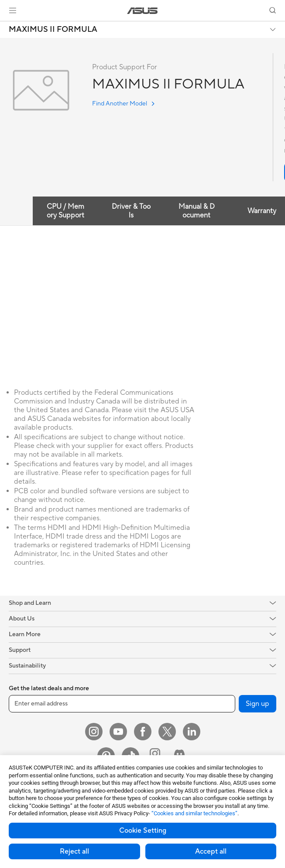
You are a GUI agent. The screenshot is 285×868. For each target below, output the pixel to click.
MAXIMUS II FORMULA (53, 30)
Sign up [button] (258, 704)
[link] (142, 11)
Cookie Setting (143, 831)
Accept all (211, 851)
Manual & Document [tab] (197, 211)
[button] (13, 10)
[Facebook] (143, 732)
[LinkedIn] (192, 732)
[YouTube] (118, 732)
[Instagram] (94, 732)
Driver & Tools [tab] (131, 211)
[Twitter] (167, 732)
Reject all (74, 851)
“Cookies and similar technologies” (194, 813)
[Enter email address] (122, 704)
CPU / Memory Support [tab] (65, 211)
